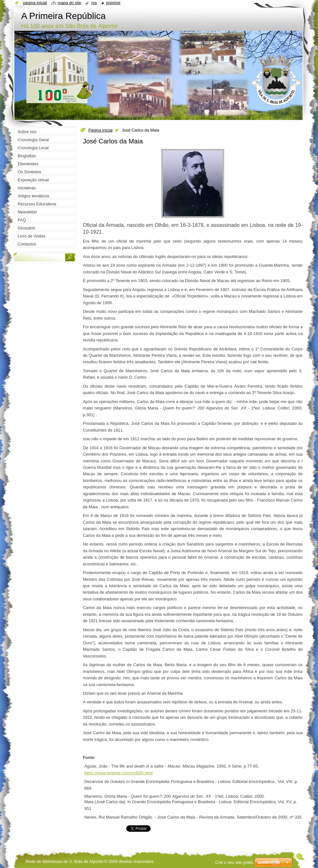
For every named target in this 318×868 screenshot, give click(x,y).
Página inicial (100, 130)
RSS (94, 3)
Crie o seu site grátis (234, 862)
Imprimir (113, 3)
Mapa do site (70, 3)
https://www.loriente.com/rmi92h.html (119, 773)
